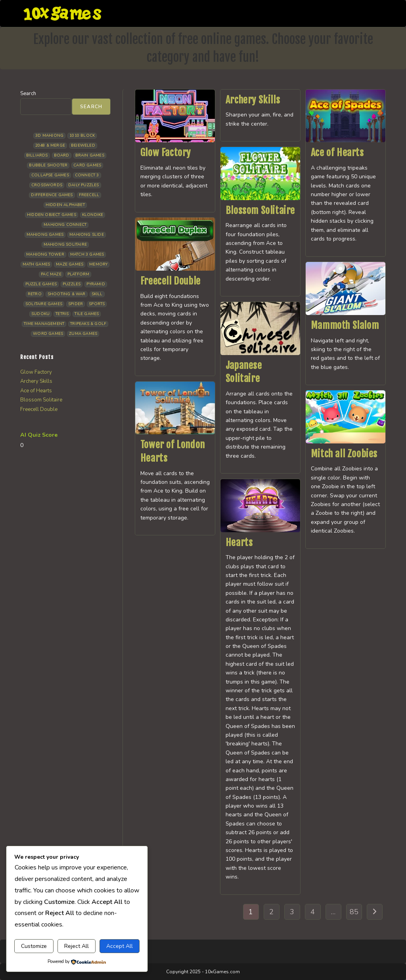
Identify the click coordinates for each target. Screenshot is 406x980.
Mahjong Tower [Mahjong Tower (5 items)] (45, 254)
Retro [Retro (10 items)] (35, 294)
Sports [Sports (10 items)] (97, 304)
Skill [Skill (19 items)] (97, 294)
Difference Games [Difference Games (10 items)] (52, 195)
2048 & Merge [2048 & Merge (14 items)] (50, 145)
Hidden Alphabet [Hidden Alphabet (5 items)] (65, 205)
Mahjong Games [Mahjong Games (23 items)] (45, 235)
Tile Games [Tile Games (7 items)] (87, 314)
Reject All (77, 946)
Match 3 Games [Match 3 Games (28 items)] (87, 254)
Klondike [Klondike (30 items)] (93, 215)
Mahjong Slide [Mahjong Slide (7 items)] (87, 235)
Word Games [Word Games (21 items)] (48, 334)
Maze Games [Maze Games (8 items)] (70, 264)
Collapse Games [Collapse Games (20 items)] (50, 175)
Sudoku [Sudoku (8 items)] (40, 314)
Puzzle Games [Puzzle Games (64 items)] (41, 284)
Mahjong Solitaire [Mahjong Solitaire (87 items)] (65, 245)
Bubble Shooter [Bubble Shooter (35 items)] (48, 165)
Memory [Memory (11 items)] (98, 264)
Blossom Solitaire (260, 210)
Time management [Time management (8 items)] (44, 324)
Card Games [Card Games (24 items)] (87, 165)
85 (354, 912)
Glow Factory (166, 153)
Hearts (239, 543)
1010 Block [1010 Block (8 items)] (82, 136)
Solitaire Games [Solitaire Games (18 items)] (44, 304)
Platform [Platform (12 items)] (79, 274)
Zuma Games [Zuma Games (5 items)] (83, 334)
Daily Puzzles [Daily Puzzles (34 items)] (84, 185)
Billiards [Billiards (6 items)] (37, 155)
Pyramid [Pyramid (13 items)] (96, 284)
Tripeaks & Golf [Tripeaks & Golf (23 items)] (88, 324)
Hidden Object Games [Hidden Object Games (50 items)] (52, 215)
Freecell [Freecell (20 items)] (89, 195)
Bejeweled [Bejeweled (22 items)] (83, 145)
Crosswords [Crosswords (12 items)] (47, 185)
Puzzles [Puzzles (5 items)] (72, 284)
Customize (34, 946)
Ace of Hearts (337, 153)
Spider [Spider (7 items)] (76, 304)
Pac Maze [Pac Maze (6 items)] (51, 274)
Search (28, 94)
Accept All (120, 946)
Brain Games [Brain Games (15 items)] (90, 155)
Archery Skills (253, 100)
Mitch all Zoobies (344, 454)
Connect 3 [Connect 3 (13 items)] (87, 175)
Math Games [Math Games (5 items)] (36, 264)
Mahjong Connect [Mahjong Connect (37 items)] (65, 225)
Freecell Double (170, 281)
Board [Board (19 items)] (62, 155)
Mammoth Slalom (345, 325)
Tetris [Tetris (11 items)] (62, 314)
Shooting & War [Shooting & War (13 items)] (67, 294)
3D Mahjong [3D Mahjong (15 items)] (49, 136)
